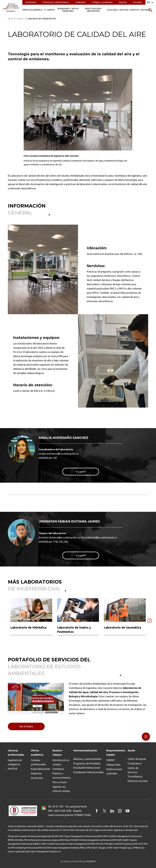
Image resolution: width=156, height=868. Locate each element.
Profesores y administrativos (56, 2)
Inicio (10, 19)
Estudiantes (31, 2)
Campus (20, 19)
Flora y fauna (60, 782)
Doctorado (37, 778)
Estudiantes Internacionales (88, 772)
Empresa (123, 2)
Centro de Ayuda (137, 759)
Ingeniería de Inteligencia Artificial (15, 764)
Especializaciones (41, 769)
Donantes (138, 2)
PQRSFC (111, 760)
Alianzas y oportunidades (87, 759)
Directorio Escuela (138, 781)
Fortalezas (58, 769)
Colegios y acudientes (102, 2)
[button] (6, 621)
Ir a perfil (81, 472)
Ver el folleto (26, 726)
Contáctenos (135, 763)
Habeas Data (113, 765)
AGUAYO (91, 861)
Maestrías (36, 773)
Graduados (81, 2)
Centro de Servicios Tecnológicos (135, 772)
